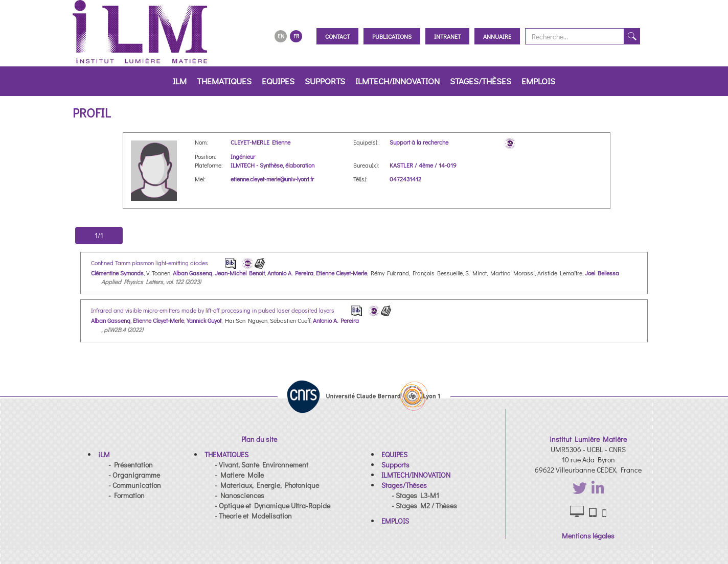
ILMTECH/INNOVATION (397, 81)
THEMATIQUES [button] (224, 81)
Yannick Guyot (204, 320)
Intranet (447, 36)
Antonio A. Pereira (290, 273)
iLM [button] (180, 81)
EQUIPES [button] (278, 81)
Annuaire (497, 36)
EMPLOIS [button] (538, 81)
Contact (337, 36)
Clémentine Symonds (117, 273)
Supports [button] (325, 81)
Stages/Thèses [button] (481, 81)
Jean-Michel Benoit (240, 273)
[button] (104, 454)
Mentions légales (588, 536)
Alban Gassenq (192, 273)
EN (281, 36)
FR (296, 36)
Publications (392, 36)
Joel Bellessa (602, 273)
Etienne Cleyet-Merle (342, 273)
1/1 (99, 235)
